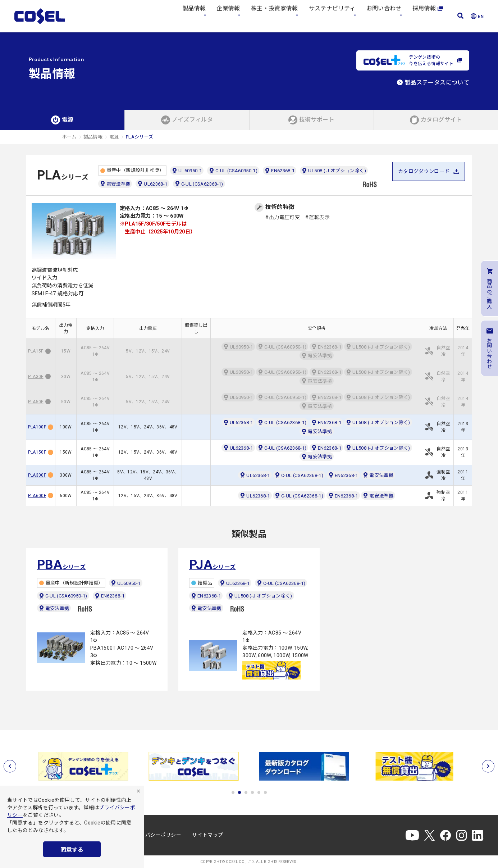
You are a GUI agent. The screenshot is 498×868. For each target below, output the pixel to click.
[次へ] (488, 766)
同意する (72, 850)
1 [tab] (233, 792)
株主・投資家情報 (275, 16)
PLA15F (36, 351)
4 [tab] (252, 792)
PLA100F (37, 427)
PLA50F (36, 402)
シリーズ (61, 565)
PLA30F (36, 377)
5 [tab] (259, 792)
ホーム (69, 137)
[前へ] (10, 766)
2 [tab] (239, 792)
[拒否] (138, 791)
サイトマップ (207, 835)
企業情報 (228, 16)
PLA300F (37, 475)
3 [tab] (246, 792)
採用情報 (428, 16)
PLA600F (37, 496)
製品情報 (194, 16)
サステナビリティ (332, 16)
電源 (114, 137)
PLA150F (37, 452)
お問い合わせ (384, 16)
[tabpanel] (84, 766)
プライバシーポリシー (156, 835)
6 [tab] (265, 792)
